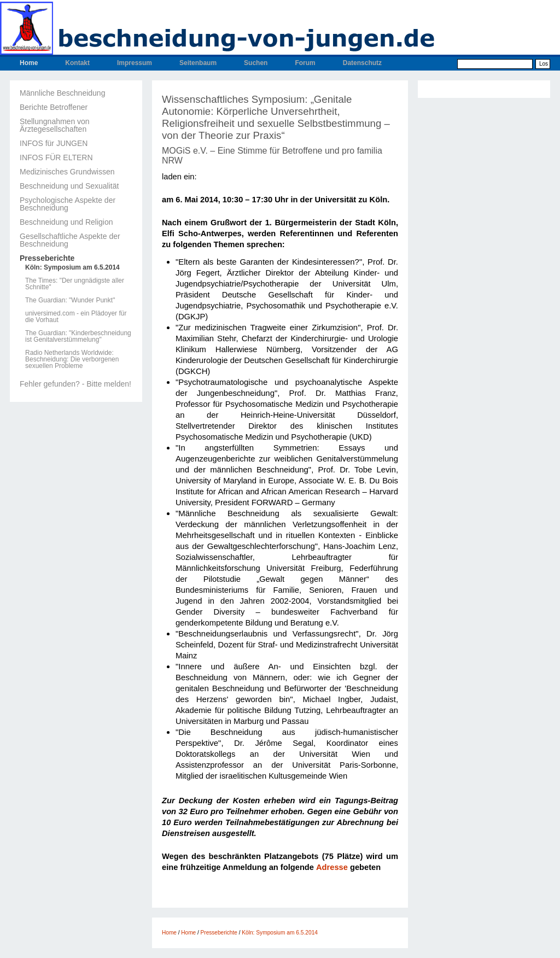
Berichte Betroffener (54, 107)
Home (29, 63)
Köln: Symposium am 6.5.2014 (72, 267)
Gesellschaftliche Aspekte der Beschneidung (70, 240)
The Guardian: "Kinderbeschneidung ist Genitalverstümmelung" (78, 336)
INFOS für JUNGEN (54, 143)
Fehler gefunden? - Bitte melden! (75, 384)
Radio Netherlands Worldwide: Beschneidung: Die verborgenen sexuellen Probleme (72, 359)
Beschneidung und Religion (66, 222)
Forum (305, 63)
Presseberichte (47, 258)
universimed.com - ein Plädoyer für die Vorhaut (76, 317)
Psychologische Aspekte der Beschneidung (68, 204)
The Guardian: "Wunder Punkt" (70, 300)
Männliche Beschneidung (62, 93)
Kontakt (77, 63)
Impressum (135, 63)
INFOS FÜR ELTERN (56, 157)
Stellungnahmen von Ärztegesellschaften (55, 125)
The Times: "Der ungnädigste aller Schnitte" (75, 284)
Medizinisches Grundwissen (67, 172)
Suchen (256, 63)
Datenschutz (362, 63)
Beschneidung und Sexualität (69, 186)
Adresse (332, 867)
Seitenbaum (198, 63)
